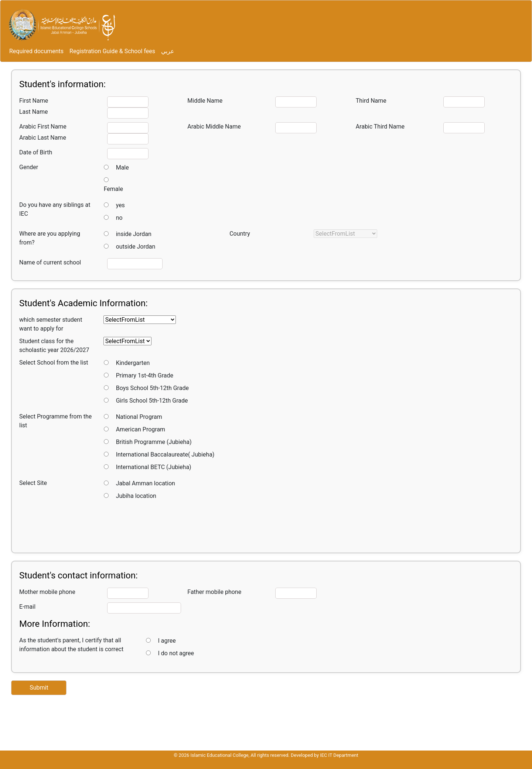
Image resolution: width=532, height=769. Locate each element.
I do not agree (176, 653)
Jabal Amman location (146, 483)
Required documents (36, 51)
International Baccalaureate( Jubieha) (165, 454)
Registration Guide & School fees (112, 51)
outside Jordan (136, 247)
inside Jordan (134, 234)
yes (120, 205)
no (119, 218)
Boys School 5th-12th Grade (152, 388)
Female (113, 189)
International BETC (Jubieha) (154, 467)
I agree (167, 641)
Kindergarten (133, 363)
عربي (168, 51)
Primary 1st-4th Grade (145, 375)
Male (122, 168)
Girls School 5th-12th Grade (152, 401)
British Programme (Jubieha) (154, 442)
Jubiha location (136, 496)
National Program (139, 417)
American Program (141, 429)
